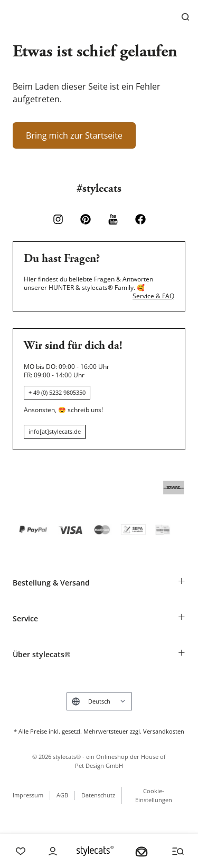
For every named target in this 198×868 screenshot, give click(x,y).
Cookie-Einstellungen (154, 795)
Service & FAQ (153, 296)
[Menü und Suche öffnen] (178, 851)
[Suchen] (185, 17)
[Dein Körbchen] (142, 851)
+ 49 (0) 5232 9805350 (57, 392)
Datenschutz (98, 795)
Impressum (28, 795)
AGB (62, 795)
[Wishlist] (21, 851)
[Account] (53, 851)
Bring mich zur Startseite (74, 135)
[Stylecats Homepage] (95, 851)
